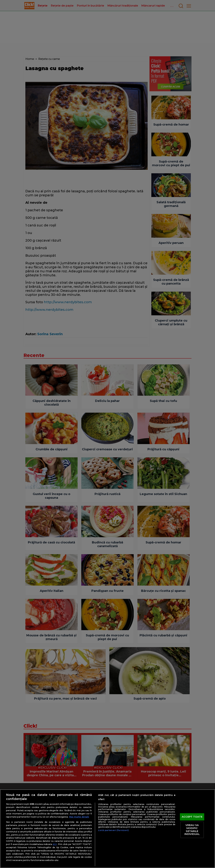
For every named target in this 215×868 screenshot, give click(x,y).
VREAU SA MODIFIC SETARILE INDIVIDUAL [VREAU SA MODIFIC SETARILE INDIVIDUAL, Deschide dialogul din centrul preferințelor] (192, 830)
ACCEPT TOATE (192, 817)
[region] (107, 829)
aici (55, 844)
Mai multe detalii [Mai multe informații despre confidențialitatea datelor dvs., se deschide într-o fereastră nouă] (79, 817)
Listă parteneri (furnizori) (113, 830)
